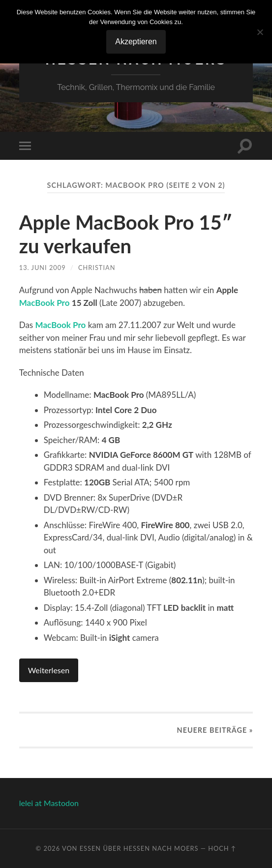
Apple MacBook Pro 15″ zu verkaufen (126, 234)
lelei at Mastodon (49, 803)
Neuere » (215, 730)
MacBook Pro (45, 303)
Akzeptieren (136, 42)
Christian (97, 268)
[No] (260, 32)
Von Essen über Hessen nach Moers (130, 848)
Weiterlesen (49, 670)
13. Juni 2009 (43, 268)
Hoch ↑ (222, 848)
